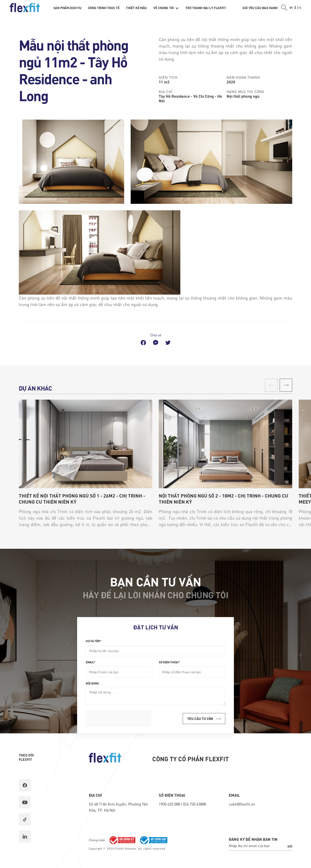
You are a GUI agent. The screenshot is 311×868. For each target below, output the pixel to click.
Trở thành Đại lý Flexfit (206, 8)
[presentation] (119, 718)
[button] (286, 385)
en (299, 7)
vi (291, 7)
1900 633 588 (170, 804)
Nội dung (92, 683)
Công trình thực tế (104, 8)
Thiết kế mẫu (136, 8)
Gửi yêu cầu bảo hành (260, 8)
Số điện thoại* (169, 662)
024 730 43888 (194, 804)
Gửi (290, 846)
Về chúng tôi (166, 8)
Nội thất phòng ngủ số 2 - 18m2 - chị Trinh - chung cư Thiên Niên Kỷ (223, 499)
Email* (91, 662)
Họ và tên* (94, 641)
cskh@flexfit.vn (242, 804)
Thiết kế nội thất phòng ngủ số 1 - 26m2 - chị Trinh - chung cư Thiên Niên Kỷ (82, 499)
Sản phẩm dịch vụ (67, 8)
